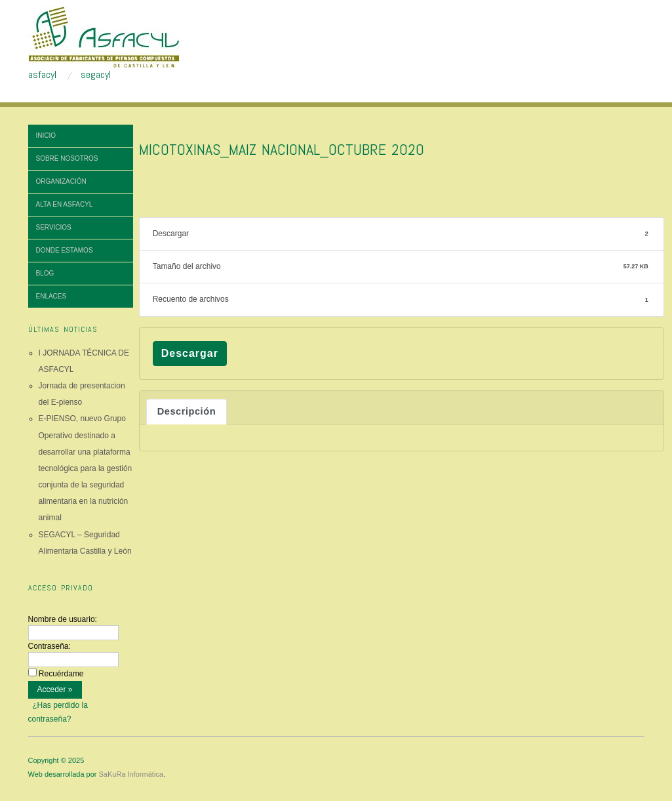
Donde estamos (65, 250)
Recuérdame (61, 674)
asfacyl (42, 75)
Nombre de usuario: (63, 619)
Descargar (190, 353)
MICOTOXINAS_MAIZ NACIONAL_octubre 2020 (282, 149)
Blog (45, 273)
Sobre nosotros (67, 158)
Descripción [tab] (187, 411)
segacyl (96, 75)
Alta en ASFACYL (65, 204)
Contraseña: (49, 646)
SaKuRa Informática (131, 774)
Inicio (46, 135)
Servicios (54, 227)
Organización (61, 181)
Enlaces (51, 296)
